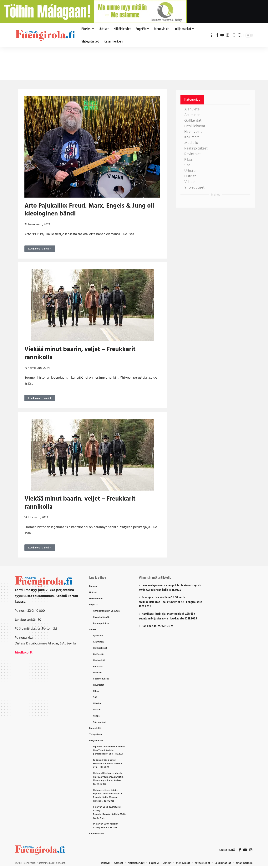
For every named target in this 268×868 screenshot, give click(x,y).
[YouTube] (222, 35)
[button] (212, 35)
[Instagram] (228, 35)
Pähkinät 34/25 (151, 626)
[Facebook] (217, 35)
